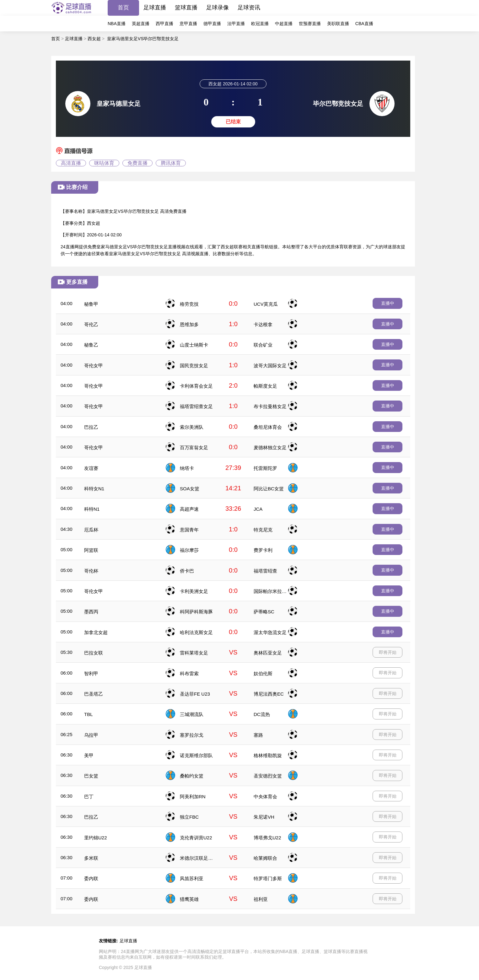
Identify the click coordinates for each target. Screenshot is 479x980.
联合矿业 (263, 345)
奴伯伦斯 (263, 673)
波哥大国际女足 (270, 366)
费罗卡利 (263, 550)
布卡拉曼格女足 (270, 406)
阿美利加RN (193, 797)
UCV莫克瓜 (266, 304)
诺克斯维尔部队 (196, 755)
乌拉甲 (91, 735)
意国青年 (189, 530)
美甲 (89, 755)
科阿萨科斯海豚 (196, 612)
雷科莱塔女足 (194, 653)
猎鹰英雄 (189, 899)
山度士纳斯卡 (194, 345)
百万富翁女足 (194, 447)
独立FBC (189, 817)
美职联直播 (338, 24)
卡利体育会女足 (196, 386)
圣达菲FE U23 (195, 694)
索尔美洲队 (192, 427)
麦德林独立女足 (270, 447)
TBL (89, 714)
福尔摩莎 (189, 550)
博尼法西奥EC (269, 694)
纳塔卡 (187, 468)
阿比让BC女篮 (269, 489)
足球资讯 (249, 8)
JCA (258, 509)
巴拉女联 (94, 653)
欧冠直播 (260, 24)
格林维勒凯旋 (268, 755)
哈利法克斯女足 (196, 632)
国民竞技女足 (194, 366)
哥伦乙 (91, 324)
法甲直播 (236, 24)
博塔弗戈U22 (267, 838)
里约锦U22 (96, 838)
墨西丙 (91, 612)
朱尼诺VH (264, 817)
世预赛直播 (310, 24)
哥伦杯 (91, 571)
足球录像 (218, 8)
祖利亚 (261, 899)
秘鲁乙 (91, 345)
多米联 (91, 858)
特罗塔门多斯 (268, 878)
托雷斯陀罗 (265, 468)
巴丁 (89, 797)
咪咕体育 (104, 163)
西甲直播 (164, 24)
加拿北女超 (96, 632)
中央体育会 (265, 797)
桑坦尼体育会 (268, 427)
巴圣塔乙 (94, 694)
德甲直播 (212, 24)
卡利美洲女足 (194, 591)
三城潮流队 (192, 714)
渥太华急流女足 (270, 632)
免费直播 (137, 163)
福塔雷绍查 (265, 571)
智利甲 (91, 673)
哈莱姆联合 (265, 858)
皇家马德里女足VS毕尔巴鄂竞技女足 (143, 39)
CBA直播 (364, 24)
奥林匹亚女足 (268, 653)
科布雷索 (189, 673)
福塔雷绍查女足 (196, 406)
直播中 (388, 303)
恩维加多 (189, 324)
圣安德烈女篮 (268, 776)
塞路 (258, 735)
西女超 (94, 39)
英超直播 (141, 24)
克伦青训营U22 (196, 838)
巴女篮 (91, 776)
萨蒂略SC (264, 612)
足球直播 (155, 8)
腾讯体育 (171, 163)
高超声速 (189, 509)
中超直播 (284, 24)
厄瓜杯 (91, 530)
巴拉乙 (91, 427)
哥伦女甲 (94, 366)
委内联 (91, 878)
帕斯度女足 (265, 386)
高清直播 (71, 163)
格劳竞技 (189, 304)
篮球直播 (186, 8)
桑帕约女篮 (192, 776)
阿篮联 (91, 550)
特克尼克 (263, 530)
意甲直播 (188, 24)
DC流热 (262, 714)
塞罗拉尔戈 (192, 735)
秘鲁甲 (91, 304)
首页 (123, 8)
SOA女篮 (190, 489)
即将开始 (388, 652)
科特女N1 (94, 489)
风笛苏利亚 (192, 878)
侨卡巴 (187, 571)
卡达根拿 (263, 324)
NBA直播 (117, 24)
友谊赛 (91, 468)
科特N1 (92, 509)
